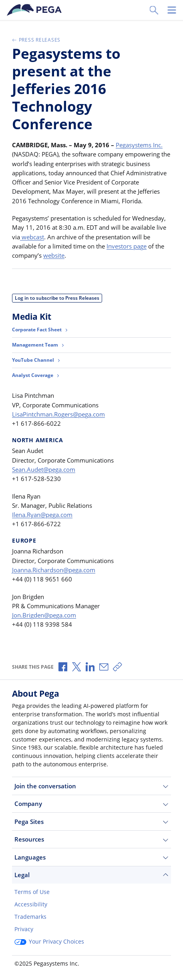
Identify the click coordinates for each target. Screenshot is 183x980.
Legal (91, 875)
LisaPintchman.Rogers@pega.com (58, 414)
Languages (91, 857)
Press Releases (36, 40)
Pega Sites (91, 822)
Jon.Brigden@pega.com (44, 615)
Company (91, 804)
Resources (91, 839)
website (54, 255)
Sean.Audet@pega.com (44, 469)
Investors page (127, 246)
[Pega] (36, 10)
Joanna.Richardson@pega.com (54, 570)
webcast (32, 237)
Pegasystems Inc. (139, 145)
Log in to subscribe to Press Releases (57, 298)
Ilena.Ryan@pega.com (42, 515)
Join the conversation (91, 786)
